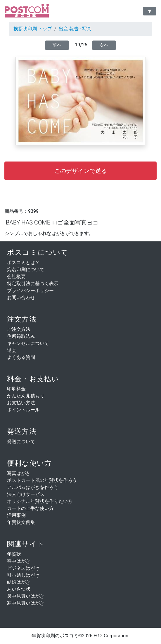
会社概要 (16, 277)
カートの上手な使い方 (30, 508)
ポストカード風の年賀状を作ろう (42, 480)
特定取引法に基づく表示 (33, 284)
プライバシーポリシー (30, 291)
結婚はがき (19, 582)
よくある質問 (21, 357)
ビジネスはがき (23, 568)
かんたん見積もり (26, 396)
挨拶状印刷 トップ (33, 29)
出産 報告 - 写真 (75, 29)
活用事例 (16, 515)
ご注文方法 (19, 329)
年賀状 (14, 554)
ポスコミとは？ (23, 263)
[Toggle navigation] (150, 11)
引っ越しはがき (23, 575)
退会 (12, 350)
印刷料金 (16, 389)
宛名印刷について (26, 270)
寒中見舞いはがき (26, 603)
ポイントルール (23, 410)
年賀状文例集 (21, 522)
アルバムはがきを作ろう (33, 487)
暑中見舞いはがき (26, 596)
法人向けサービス (26, 494)
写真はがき (19, 473)
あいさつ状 (19, 589)
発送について (21, 442)
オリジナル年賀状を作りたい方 (40, 501)
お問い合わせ (21, 298)
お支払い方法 (21, 403)
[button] (81, 171)
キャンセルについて (28, 343)
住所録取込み (21, 336)
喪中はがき (19, 561)
